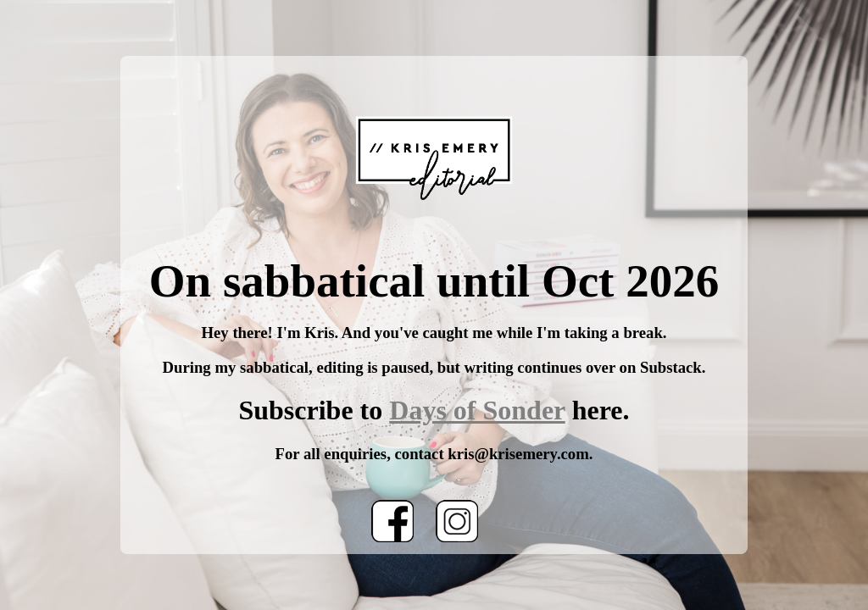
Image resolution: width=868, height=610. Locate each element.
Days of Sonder (477, 410)
